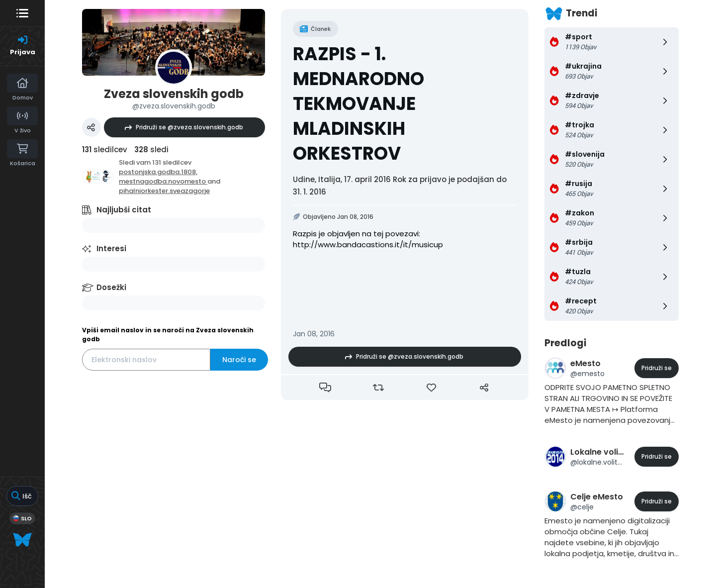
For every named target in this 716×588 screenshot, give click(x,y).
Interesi (111, 248)
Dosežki (111, 287)
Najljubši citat (124, 210)
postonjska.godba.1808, (158, 172)
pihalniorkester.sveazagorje (164, 191)
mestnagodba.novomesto (163, 181)
